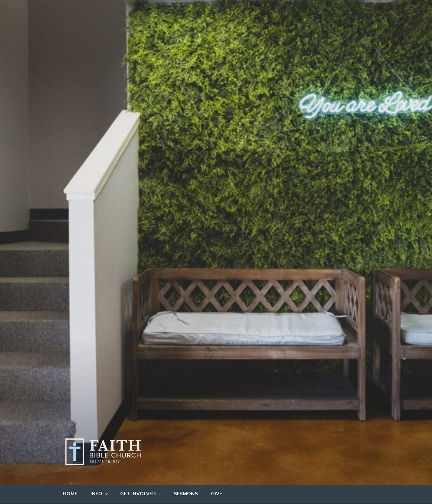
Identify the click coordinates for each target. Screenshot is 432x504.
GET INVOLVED (141, 494)
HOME (70, 494)
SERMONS (186, 494)
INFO (100, 494)
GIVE (217, 494)
